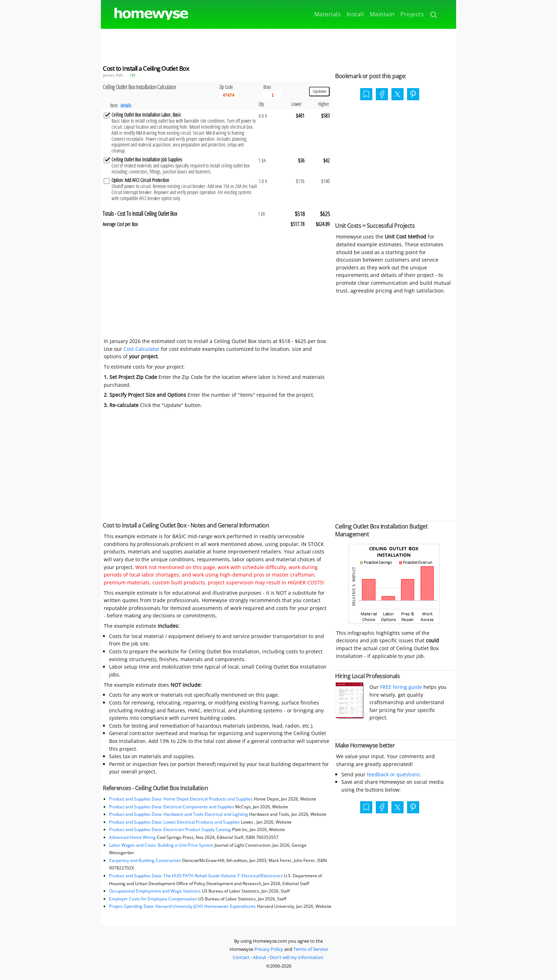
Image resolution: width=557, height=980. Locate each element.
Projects (412, 14)
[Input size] (273, 95)
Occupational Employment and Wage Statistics (155, 891)
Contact (241, 957)
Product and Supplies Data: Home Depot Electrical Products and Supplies (181, 799)
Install (355, 14)
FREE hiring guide (400, 687)
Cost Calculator (142, 349)
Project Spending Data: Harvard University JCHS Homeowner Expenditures (182, 906)
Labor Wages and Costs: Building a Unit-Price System (161, 845)
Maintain (382, 14)
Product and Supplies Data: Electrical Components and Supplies (172, 807)
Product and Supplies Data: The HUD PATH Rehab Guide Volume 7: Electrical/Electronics (196, 876)
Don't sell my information (296, 957)
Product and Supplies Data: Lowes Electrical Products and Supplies (174, 822)
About (259, 957)
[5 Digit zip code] (229, 95)
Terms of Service (311, 949)
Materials (328, 14)
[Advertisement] (278, 45)
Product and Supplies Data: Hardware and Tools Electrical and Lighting (179, 814)
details (126, 105)
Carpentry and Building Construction (145, 860)
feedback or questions (393, 774)
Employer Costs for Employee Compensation (153, 899)
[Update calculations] (319, 92)
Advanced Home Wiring (132, 837)
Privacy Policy (269, 949)
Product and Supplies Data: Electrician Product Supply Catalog (170, 829)
